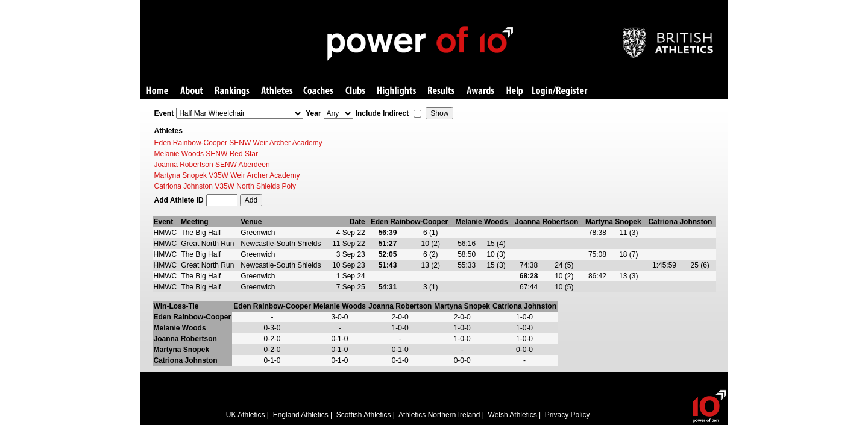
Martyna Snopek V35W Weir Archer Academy (227, 175)
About (192, 91)
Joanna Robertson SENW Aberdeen (212, 165)
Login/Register (560, 91)
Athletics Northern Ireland (439, 415)
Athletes (277, 91)
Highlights (397, 91)
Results (441, 91)
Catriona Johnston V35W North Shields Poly (225, 186)
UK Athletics (246, 415)
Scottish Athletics (364, 415)
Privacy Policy (568, 415)
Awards (480, 91)
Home (157, 91)
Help (515, 91)
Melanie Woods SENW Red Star (206, 154)
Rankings (232, 91)
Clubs (355, 91)
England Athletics (301, 415)
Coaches (318, 91)
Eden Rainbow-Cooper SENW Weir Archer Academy (238, 143)
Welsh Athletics (513, 415)
